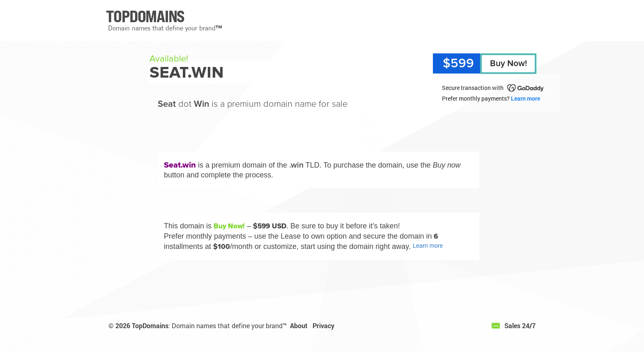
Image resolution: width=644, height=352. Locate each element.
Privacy (323, 326)
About (299, 326)
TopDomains (150, 326)
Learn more (526, 98)
